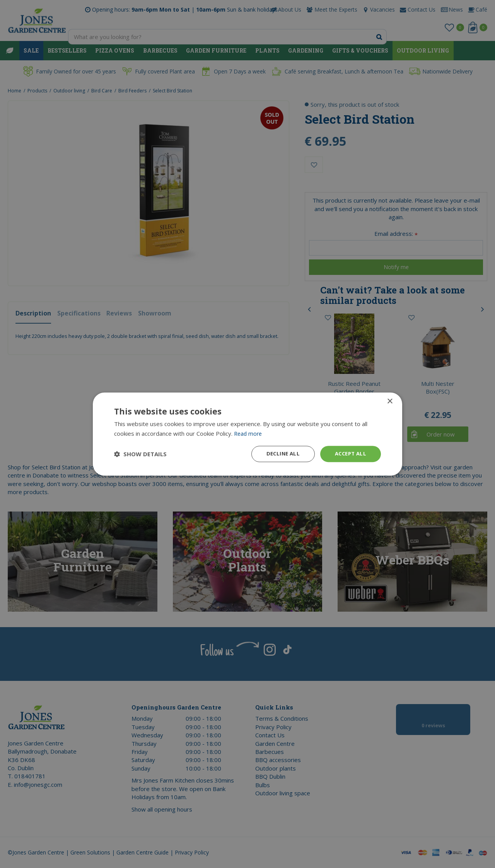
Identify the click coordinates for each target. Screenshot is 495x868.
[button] (140, 454)
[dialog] (247, 434)
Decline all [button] (279, 454)
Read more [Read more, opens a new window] (249, 433)
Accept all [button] (349, 454)
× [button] (390, 401)
